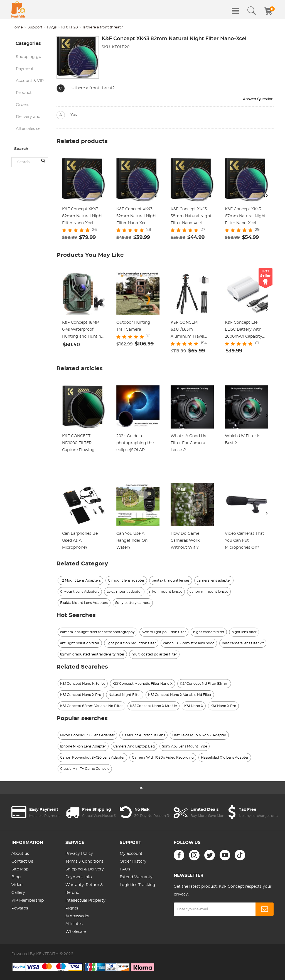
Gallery (18, 893)
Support (35, 27)
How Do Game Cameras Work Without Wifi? (185, 541)
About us (20, 854)
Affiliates (74, 924)
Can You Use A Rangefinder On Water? (132, 541)
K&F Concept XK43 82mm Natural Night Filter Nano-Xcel (83, 216)
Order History (133, 862)
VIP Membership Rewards (28, 904)
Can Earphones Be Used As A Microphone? (80, 541)
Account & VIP (30, 81)
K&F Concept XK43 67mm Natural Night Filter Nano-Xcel (245, 216)
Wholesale (76, 932)
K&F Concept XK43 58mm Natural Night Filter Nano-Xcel (191, 216)
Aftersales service (32, 129)
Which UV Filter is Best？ (243, 440)
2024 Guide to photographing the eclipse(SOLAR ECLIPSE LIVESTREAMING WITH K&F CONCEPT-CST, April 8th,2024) (137, 444)
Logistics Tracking (137, 885)
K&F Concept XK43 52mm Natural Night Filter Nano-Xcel (137, 216)
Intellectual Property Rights (85, 904)
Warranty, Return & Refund (84, 889)
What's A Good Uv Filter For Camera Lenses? (188, 443)
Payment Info (79, 877)
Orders (23, 105)
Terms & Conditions (84, 862)
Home (17, 27)
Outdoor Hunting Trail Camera (133, 326)
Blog (16, 877)
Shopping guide (31, 57)
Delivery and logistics (32, 117)
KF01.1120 (70, 27)
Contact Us (22, 862)
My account (131, 854)
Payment (25, 69)
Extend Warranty (136, 877)
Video (17, 885)
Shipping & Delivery (85, 869)
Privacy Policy (79, 854)
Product (24, 93)
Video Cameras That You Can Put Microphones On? (245, 541)
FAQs (52, 27)
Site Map (20, 869)
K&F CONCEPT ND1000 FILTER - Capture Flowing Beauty (78, 444)
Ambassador (78, 916)
